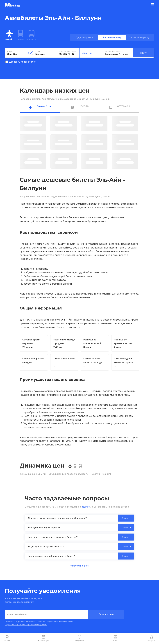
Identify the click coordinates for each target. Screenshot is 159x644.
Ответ (126, 518)
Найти (144, 53)
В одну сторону (112, 37)
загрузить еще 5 (80, 566)
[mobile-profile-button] (152, 639)
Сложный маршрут (140, 37)
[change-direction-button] (31, 53)
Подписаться (106, 614)
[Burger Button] (152, 5)
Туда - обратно (84, 37)
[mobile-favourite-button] (79, 639)
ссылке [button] (86, 507)
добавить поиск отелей (21, 62)
